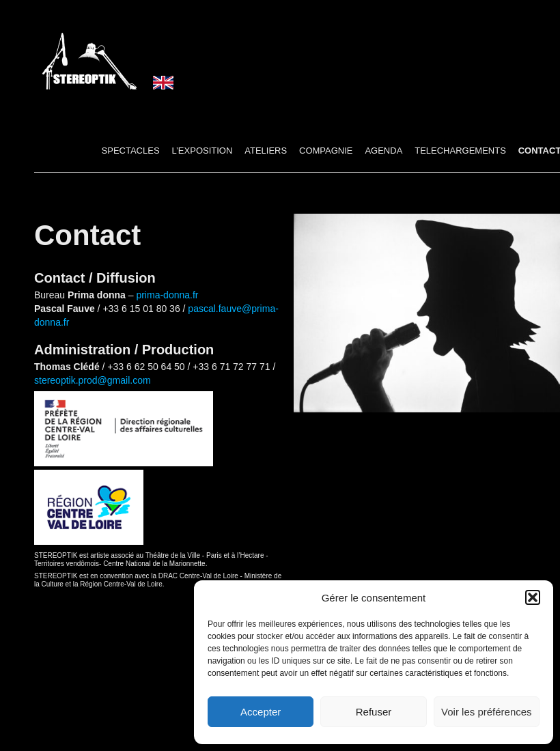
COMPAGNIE (326, 151)
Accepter (261, 712)
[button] (533, 597)
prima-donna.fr (167, 295)
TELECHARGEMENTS (460, 151)
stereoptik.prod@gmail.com (93, 380)
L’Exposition (202, 151)
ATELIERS (266, 151)
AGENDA (383, 151)
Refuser (374, 712)
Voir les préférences (487, 712)
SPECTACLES (131, 151)
